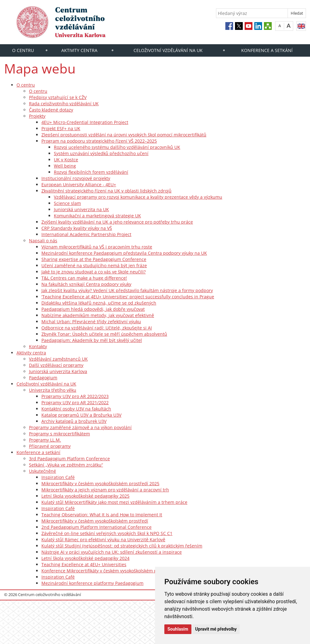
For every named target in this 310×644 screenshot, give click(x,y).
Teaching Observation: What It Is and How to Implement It (102, 515)
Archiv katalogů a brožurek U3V (74, 421)
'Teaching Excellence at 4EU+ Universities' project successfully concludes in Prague (128, 297)
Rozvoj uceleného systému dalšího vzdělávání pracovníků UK (117, 147)
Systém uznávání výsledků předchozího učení (101, 153)
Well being (65, 166)
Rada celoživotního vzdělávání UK (64, 104)
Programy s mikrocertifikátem (59, 434)
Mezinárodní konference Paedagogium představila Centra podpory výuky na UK (124, 253)
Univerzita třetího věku (53, 390)
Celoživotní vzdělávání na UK (168, 50)
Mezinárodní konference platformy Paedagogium (92, 583)
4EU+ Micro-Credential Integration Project (85, 122)
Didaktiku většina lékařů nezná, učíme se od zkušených (99, 303)
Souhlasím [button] (178, 629)
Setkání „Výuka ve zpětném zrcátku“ (66, 465)
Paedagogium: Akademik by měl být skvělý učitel (92, 340)
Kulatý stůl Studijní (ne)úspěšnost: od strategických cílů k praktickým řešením (122, 546)
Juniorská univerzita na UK (81, 209)
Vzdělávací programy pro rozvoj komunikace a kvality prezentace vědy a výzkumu (138, 197)
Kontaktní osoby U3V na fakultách (76, 409)
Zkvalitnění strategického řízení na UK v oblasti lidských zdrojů (106, 191)
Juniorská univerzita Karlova (58, 371)
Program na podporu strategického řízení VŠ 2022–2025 (99, 141)
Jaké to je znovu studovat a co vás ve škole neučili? (94, 272)
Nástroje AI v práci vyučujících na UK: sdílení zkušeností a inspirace (112, 552)
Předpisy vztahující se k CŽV (58, 97)
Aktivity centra (79, 50)
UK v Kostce (66, 160)
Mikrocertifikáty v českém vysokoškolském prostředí (95, 521)
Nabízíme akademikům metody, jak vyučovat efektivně (98, 315)
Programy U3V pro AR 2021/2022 (75, 402)
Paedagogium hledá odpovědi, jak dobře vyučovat (93, 309)
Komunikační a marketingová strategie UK (97, 216)
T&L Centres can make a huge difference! (84, 278)
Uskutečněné (42, 471)
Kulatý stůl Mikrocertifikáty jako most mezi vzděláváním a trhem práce (114, 502)
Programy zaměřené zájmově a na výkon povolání (80, 427)
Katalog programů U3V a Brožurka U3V (81, 415)
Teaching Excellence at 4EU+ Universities (84, 564)
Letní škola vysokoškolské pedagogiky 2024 (85, 558)
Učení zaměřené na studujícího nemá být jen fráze (94, 265)
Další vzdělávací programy (56, 365)
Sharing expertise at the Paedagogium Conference (94, 259)
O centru (23, 50)
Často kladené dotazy (51, 110)
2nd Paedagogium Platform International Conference (96, 527)
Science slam (67, 203)
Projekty (37, 116)
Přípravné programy (50, 446)
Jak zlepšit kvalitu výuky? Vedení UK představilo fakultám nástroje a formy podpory (127, 290)
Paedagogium (43, 378)
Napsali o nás (43, 241)
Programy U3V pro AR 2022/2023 (75, 396)
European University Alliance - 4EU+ (79, 185)
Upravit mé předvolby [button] (216, 629)
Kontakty (38, 346)
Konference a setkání (267, 50)
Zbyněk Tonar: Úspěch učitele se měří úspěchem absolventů (104, 334)
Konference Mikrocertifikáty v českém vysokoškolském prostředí (107, 571)
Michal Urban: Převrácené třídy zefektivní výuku (91, 322)
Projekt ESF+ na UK (61, 128)
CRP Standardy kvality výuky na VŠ (77, 228)
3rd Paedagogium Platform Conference (69, 459)
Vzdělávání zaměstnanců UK (58, 359)
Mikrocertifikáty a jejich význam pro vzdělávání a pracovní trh (105, 490)
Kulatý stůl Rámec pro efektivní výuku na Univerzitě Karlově (103, 540)
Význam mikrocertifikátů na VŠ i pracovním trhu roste (97, 247)
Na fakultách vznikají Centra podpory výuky (86, 284)
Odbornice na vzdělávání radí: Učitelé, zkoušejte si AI (97, 328)
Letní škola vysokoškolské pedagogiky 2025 (85, 496)
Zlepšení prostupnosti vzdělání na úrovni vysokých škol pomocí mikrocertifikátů (124, 135)
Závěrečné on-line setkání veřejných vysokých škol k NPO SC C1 (107, 533)
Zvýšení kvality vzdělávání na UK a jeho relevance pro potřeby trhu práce (117, 222)
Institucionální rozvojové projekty (76, 178)
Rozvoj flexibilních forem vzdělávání (91, 172)
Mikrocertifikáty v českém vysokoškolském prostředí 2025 (100, 483)
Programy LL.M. (45, 440)
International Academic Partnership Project (86, 234)
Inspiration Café (58, 477)
